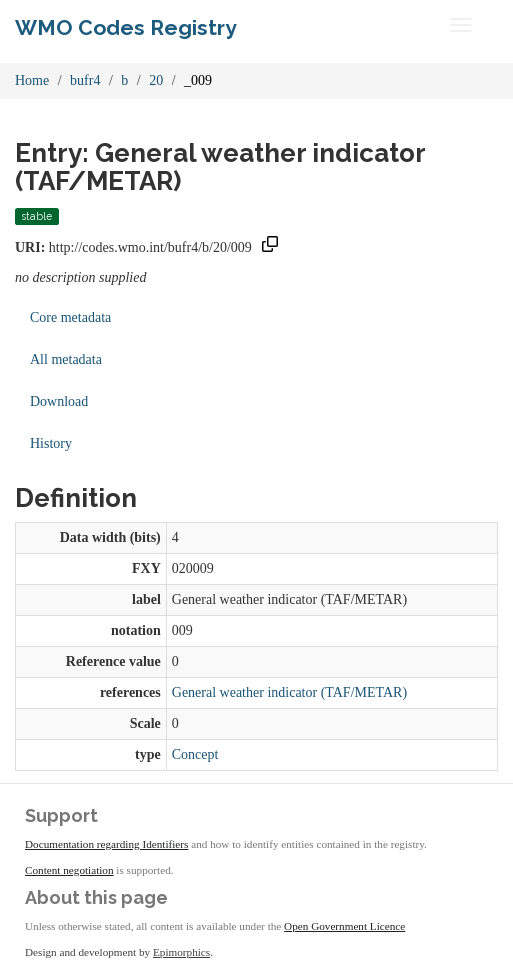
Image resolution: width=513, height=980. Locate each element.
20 (156, 80)
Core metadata (70, 317)
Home (32, 80)
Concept (195, 754)
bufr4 (85, 80)
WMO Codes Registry (126, 27)
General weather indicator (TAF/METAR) (289, 692)
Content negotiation (69, 870)
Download (59, 401)
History (51, 443)
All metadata (66, 359)
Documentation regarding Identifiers (106, 844)
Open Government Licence (344, 926)
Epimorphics (181, 952)
